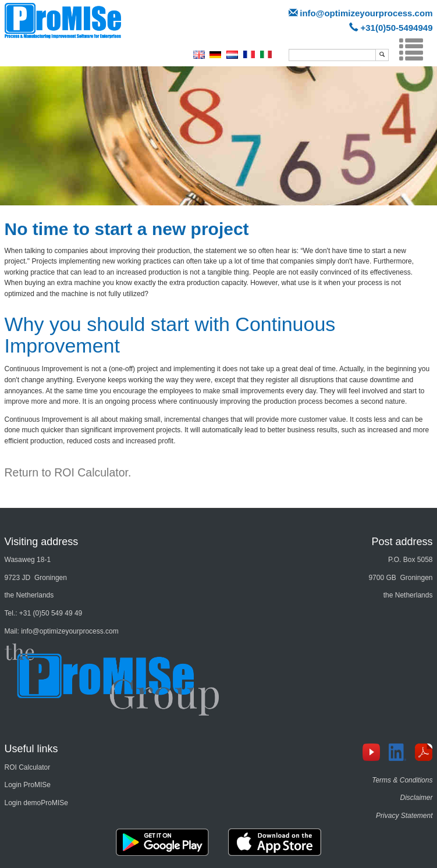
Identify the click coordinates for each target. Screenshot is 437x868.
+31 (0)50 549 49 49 (51, 613)
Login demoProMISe (36, 803)
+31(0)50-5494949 (397, 28)
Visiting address (42, 542)
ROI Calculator (28, 767)
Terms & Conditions (402, 780)
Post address (402, 542)
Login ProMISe (28, 785)
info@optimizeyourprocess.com (366, 13)
